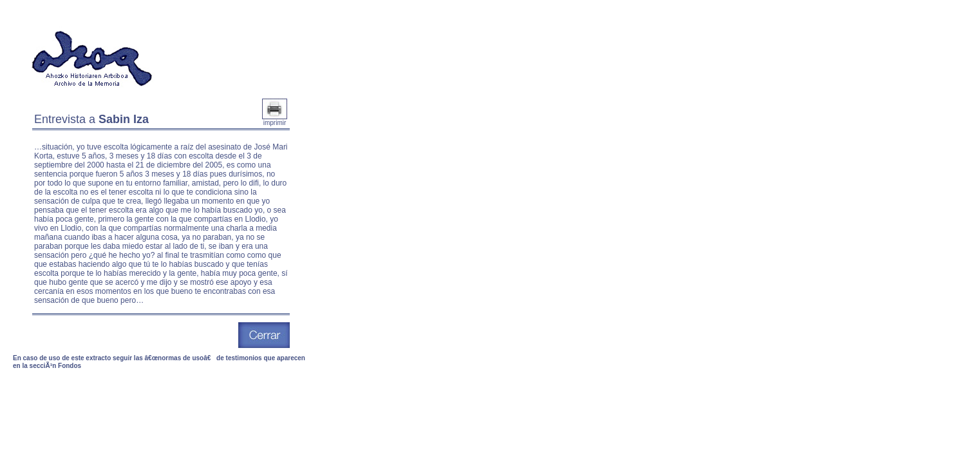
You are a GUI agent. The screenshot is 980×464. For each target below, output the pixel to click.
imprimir (275, 120)
